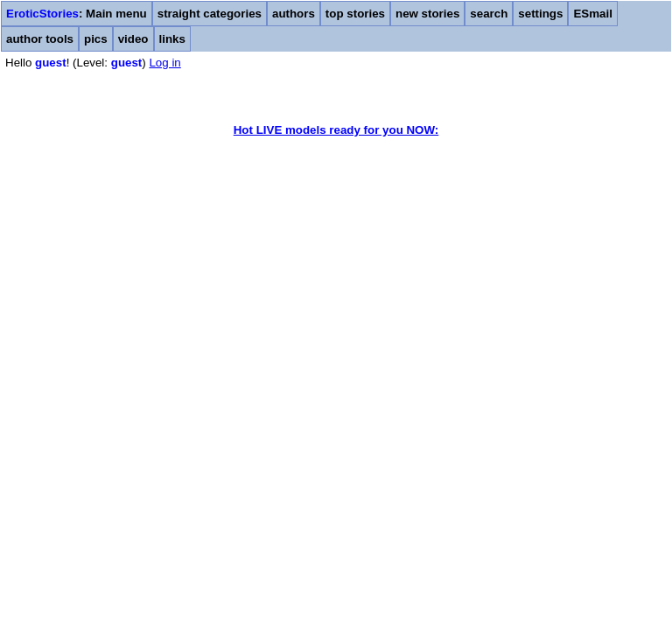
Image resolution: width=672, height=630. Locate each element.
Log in (164, 63)
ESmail (592, 14)
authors (294, 14)
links (172, 39)
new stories (427, 14)
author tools (40, 39)
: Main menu (77, 14)
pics (96, 39)
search (489, 14)
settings (540, 14)
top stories (355, 14)
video (133, 39)
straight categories (210, 14)
